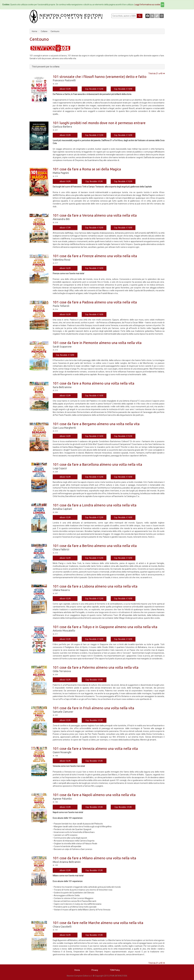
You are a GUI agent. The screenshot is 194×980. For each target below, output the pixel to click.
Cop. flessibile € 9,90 (94, 181)
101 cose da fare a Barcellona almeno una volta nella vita (97, 464)
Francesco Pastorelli (64, 80)
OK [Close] (162, 5)
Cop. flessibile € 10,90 (123, 181)
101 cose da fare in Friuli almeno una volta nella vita (93, 708)
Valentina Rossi (61, 260)
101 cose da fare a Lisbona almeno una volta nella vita (95, 586)
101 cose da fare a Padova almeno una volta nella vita (95, 302)
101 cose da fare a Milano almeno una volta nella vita (94, 858)
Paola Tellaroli (61, 306)
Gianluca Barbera (62, 127)
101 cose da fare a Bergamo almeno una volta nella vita (96, 424)
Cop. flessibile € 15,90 (123, 436)
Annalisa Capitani (62, 509)
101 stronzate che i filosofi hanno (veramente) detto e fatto (100, 77)
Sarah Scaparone (62, 347)
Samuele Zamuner (63, 712)
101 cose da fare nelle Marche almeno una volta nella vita (98, 923)
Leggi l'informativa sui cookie (147, 5)
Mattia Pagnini (61, 173)
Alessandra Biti (61, 219)
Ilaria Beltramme (62, 387)
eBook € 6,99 (65, 268)
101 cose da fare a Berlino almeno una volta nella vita (95, 546)
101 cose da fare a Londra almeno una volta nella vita (95, 505)
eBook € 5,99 (65, 89)
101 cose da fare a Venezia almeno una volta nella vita (95, 749)
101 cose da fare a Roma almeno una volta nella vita (94, 383)
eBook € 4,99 (65, 181)
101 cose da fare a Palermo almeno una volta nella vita (96, 667)
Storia (77, 970)
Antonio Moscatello (64, 630)
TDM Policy (115, 970)
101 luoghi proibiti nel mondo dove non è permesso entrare (99, 123)
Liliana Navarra (61, 590)
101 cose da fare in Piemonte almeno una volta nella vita (97, 343)
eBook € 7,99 (65, 228)
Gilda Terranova (62, 671)
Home (35, 31)
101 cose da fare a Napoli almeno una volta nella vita (94, 795)
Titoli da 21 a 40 (156, 73)
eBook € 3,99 (65, 396)
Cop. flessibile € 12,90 (94, 89)
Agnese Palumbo (62, 799)
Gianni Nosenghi (62, 752)
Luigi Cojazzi (60, 468)
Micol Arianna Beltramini (67, 862)
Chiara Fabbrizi (61, 549)
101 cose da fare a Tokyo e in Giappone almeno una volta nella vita (105, 627)
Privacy (95, 970)
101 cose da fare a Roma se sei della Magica (87, 169)
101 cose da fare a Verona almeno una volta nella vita (95, 215)
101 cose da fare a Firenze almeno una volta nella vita (95, 256)
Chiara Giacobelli (62, 927)
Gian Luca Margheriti (64, 428)
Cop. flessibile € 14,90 (123, 89)
